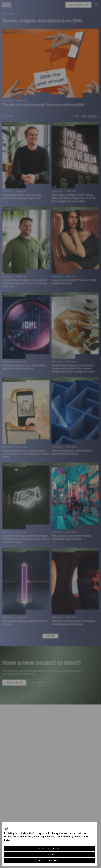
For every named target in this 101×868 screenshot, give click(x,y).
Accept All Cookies (49, 848)
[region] (49, 844)
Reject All (50, 854)
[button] (6, 828)
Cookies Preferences (49, 860)
